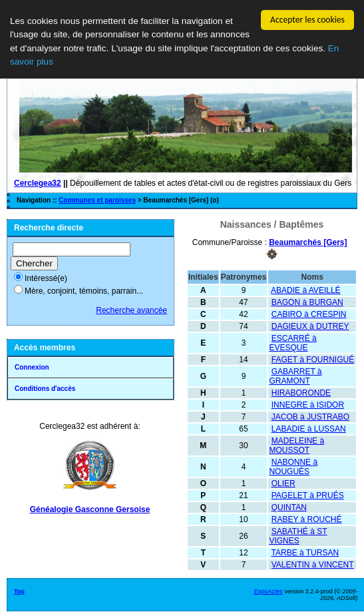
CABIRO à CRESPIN (309, 314)
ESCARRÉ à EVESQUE (292, 343)
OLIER (283, 483)
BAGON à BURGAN (307, 302)
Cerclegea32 (38, 183)
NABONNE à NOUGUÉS (293, 467)
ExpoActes (269, 591)
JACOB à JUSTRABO (310, 417)
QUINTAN (289, 507)
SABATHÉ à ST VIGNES (298, 536)
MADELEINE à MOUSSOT (296, 446)
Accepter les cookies (307, 20)
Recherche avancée (131, 310)
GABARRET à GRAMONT (295, 376)
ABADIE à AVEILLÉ (306, 290)
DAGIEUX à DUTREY (310, 326)
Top (19, 591)
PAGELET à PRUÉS (308, 495)
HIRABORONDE (301, 393)
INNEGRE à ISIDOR (308, 405)
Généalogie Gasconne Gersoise (90, 509)
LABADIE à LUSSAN (309, 429)
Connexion (32, 367)
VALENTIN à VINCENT (313, 565)
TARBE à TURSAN (305, 553)
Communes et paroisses (97, 200)
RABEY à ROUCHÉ (307, 519)
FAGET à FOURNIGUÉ (313, 360)
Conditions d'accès (45, 389)
